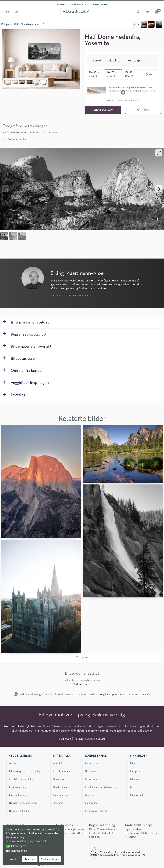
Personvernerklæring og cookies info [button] (26, 841)
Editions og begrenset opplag (25, 771)
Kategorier (7, 24)
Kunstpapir (59, 778)
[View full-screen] (159, 152)
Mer (150, 74)
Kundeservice (96, 755)
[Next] (159, 188)
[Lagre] (143, 109)
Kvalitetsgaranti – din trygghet (101, 786)
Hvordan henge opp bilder (23, 802)
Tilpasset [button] (30, 859)
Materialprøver (61, 795)
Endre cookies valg (140, 694)
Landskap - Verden (32, 24)
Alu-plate (58, 763)
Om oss (13, 763)
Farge (133, 786)
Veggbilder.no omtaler (21, 778)
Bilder (60, 4)
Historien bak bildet (20, 810)
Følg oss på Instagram (73, 738)
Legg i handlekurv (103, 109)
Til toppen (82, 657)
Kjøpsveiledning (18, 795)
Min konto (90, 771)
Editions (134, 778)
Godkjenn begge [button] (50, 859)
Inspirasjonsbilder (19, 786)
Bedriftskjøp (92, 778)
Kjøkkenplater (61, 786)
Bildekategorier (82, 683)
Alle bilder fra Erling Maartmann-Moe (71, 294)
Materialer (62, 755)
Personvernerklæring (97, 810)
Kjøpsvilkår (91, 802)
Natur (17, 24)
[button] (8, 846)
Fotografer (100, 4)
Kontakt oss (91, 763)
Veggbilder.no (20, 755)
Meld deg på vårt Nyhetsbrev (21, 726)
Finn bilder (139, 755)
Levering (90, 795)
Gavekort (58, 802)
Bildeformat (136, 795)
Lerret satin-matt (62, 771)
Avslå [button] (13, 859)
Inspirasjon (79, 4)
